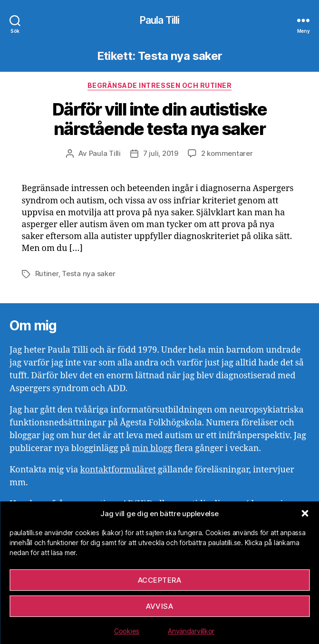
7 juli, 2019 (161, 153)
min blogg (152, 448)
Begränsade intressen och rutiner (159, 85)
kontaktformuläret (118, 470)
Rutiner (47, 274)
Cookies (127, 631)
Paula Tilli (159, 20)
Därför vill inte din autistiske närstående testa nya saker (160, 119)
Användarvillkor (191, 631)
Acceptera (160, 580)
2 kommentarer (227, 153)
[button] (305, 513)
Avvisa (160, 606)
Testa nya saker (88, 274)
